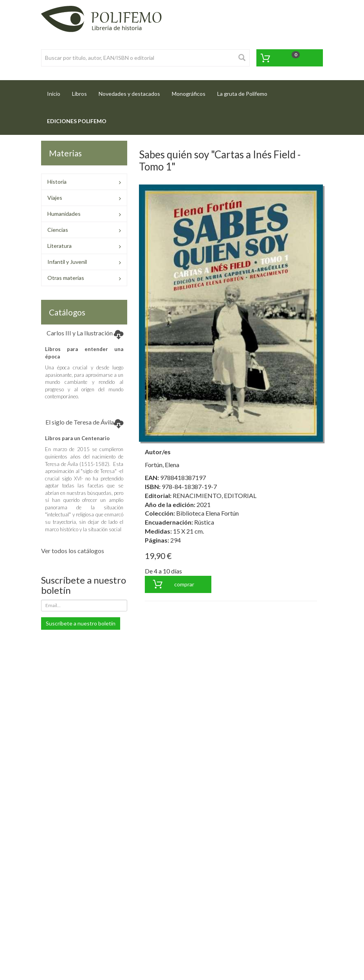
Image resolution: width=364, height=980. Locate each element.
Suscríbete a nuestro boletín (81, 623)
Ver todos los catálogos (73, 551)
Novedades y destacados (129, 94)
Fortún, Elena (162, 465)
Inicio (57, 91)
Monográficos (189, 94)
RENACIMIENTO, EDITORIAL (214, 495)
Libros (79, 94)
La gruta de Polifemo (242, 94)
